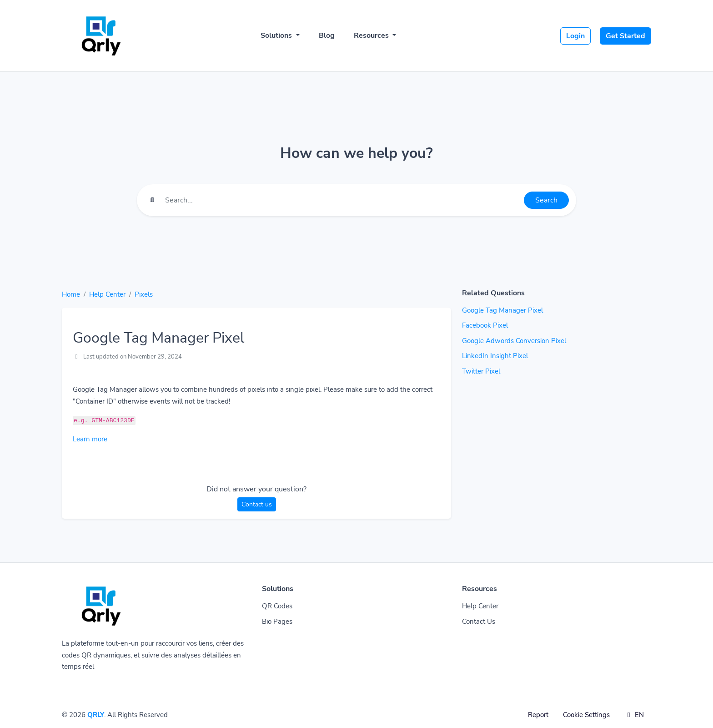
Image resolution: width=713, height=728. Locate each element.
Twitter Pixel (481, 371)
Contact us (257, 504)
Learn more (90, 439)
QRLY (96, 715)
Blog (327, 35)
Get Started (625, 36)
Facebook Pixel (485, 325)
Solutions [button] (277, 35)
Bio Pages (277, 622)
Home (71, 294)
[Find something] (342, 200)
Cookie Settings (586, 715)
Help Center (107, 294)
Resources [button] (372, 35)
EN (634, 715)
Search (546, 200)
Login (575, 36)
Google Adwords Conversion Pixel (514, 341)
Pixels (144, 294)
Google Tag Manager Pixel (502, 310)
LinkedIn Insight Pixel (495, 356)
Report (538, 715)
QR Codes (277, 606)
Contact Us (479, 622)
